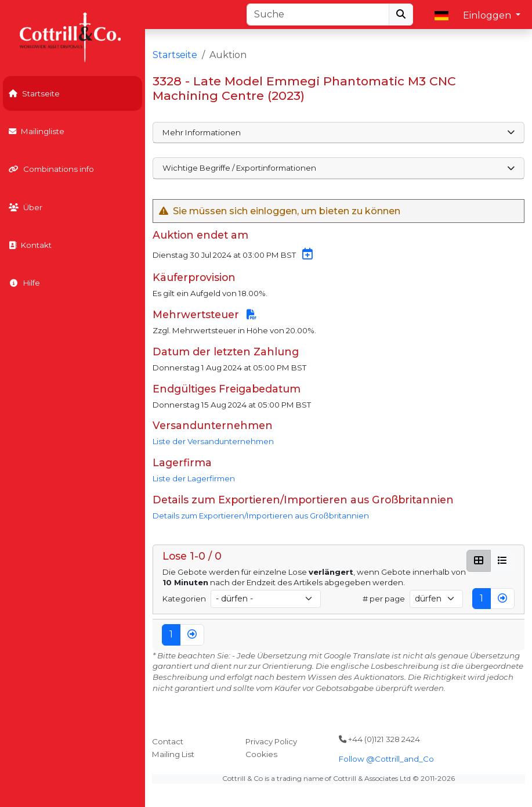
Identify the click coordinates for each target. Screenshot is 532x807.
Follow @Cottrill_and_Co (386, 759)
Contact (168, 741)
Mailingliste (37, 131)
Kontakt (30, 245)
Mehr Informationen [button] (338, 132)
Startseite (34, 93)
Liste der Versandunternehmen (213, 441)
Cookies (261, 754)
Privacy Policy (271, 741)
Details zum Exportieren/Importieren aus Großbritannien (261, 516)
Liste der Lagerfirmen (194, 478)
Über (26, 207)
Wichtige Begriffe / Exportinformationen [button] (338, 168)
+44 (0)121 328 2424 (379, 739)
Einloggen (488, 15)
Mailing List (173, 754)
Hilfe (24, 283)
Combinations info (51, 169)
